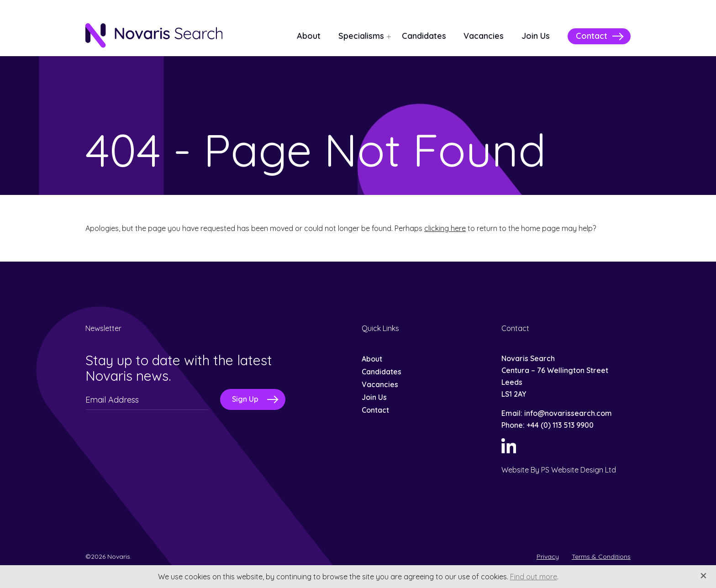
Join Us (536, 36)
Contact (592, 36)
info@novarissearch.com (568, 413)
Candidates (424, 36)
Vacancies (484, 36)
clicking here (445, 228)
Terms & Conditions (601, 556)
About (309, 36)
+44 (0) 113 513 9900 (560, 425)
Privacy (548, 556)
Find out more (534, 577)
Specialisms (361, 36)
